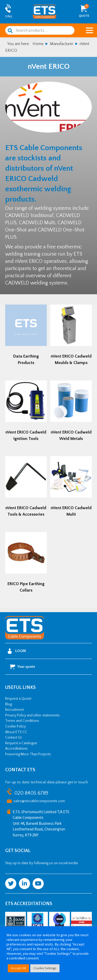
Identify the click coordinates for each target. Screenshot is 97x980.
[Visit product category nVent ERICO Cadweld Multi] (71, 488)
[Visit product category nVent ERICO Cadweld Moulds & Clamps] (71, 336)
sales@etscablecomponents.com (39, 801)
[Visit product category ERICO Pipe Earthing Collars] (26, 564)
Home (38, 44)
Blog (9, 704)
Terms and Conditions (22, 721)
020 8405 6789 (31, 793)
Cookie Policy (16, 726)
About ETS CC (16, 732)
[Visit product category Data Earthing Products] (26, 336)
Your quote (23, 667)
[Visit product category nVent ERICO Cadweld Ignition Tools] (26, 412)
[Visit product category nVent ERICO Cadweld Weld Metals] (71, 412)
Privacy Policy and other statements (32, 715)
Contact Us (14, 738)
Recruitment (14, 710)
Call (9, 16)
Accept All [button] (18, 968)
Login (17, 651)
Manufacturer (62, 44)
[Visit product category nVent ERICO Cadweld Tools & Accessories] (26, 488)
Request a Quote (18, 699)
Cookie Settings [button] (45, 968)
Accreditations (16, 749)
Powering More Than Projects (28, 754)
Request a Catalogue (21, 743)
